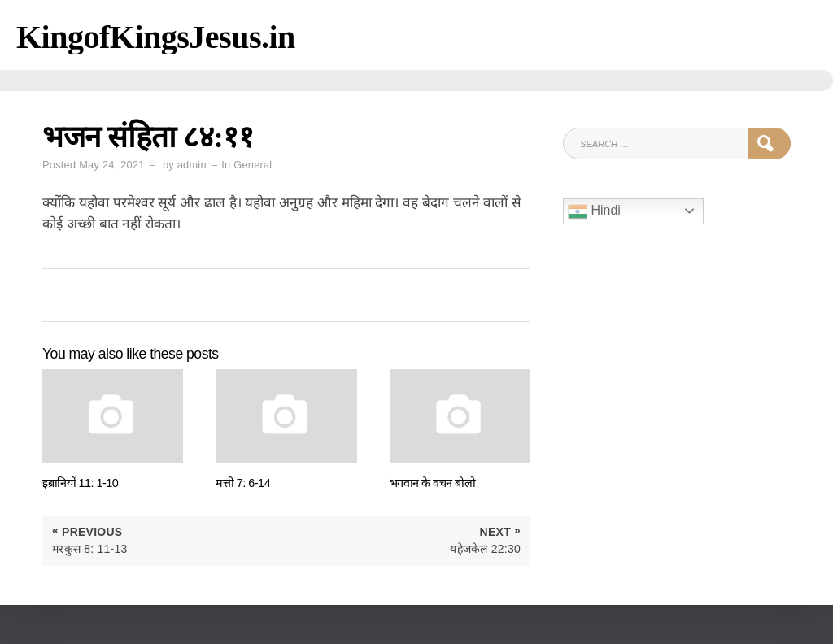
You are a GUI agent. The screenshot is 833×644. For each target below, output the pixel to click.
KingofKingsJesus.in (156, 37)
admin (192, 165)
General (253, 165)
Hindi (594, 211)
